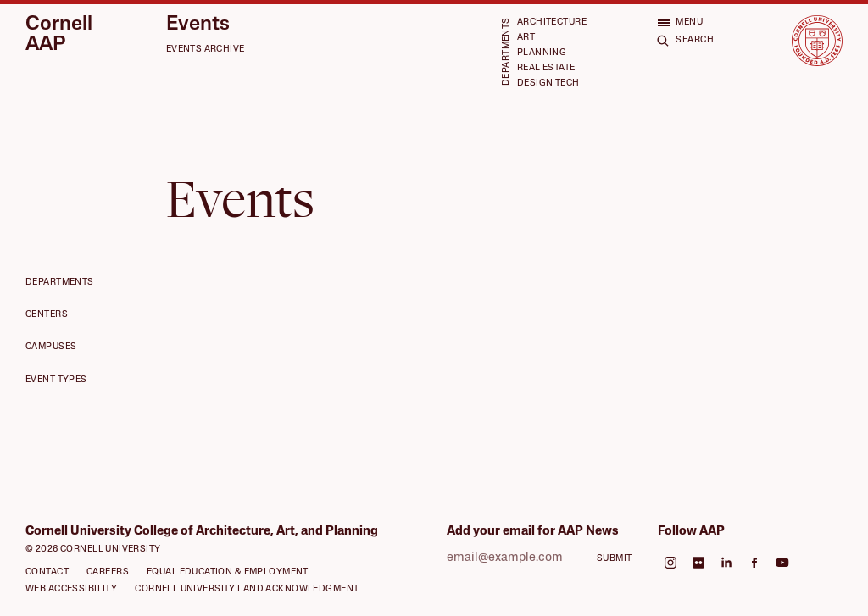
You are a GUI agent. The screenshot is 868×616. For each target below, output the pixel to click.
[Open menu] (680, 22)
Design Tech (548, 83)
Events (198, 25)
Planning (542, 53)
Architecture (552, 22)
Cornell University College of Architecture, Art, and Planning (202, 532)
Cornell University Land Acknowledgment (247, 589)
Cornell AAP (59, 35)
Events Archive (206, 50)
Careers (108, 572)
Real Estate (546, 68)
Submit (615, 559)
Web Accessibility (71, 589)
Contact (47, 572)
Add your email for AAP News (533, 532)
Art (526, 38)
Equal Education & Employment (228, 572)
